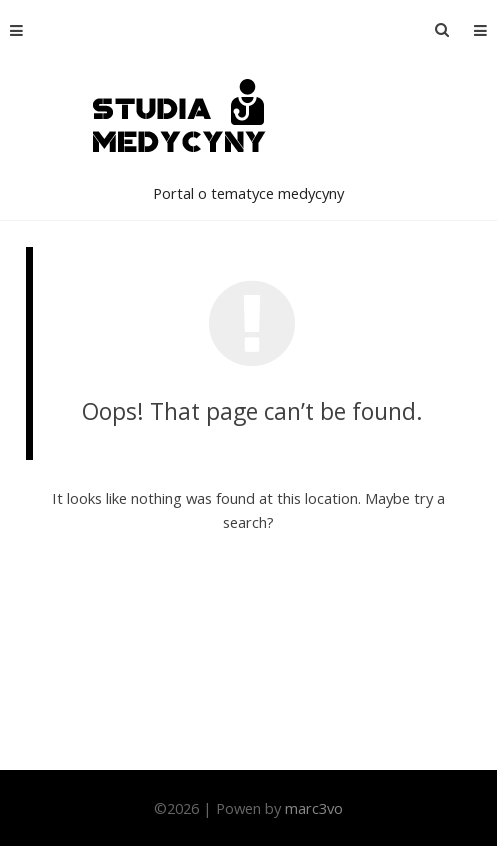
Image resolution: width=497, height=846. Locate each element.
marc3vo (314, 808)
